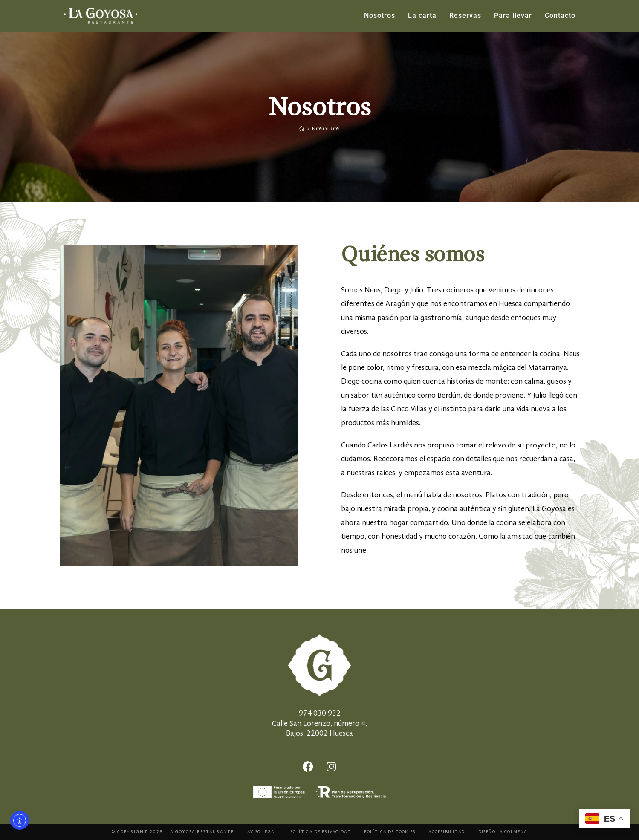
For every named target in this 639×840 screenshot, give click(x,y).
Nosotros (326, 128)
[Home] (302, 128)
